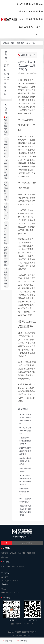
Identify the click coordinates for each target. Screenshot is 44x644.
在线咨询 (22, 641)
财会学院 (27, 15)
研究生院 (25, 15)
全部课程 (7, 641)
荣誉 (13, 566)
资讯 (28, 43)
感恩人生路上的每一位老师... (6, 169)
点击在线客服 (27, 543)
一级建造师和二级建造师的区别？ (25, 492)
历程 (8, 566)
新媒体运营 (37, 19)
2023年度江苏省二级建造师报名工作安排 (25, 451)
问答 (34, 43)
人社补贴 (32, 15)
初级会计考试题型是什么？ (6, 148)
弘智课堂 (13, 553)
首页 (18, 8)
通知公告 (5, 89)
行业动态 (8, 72)
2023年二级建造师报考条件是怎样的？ (25, 461)
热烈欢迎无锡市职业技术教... (6, 278)
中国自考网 (31, 553)
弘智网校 (21, 553)
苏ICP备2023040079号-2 (22, 636)
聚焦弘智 (5, 72)
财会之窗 (5, 557)
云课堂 (42, 11)
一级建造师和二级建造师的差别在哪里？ (25, 441)
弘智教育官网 (31, 632)
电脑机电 (30, 15)
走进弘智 (20, 15)
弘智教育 (5, 553)
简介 (3, 566)
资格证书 (34, 15)
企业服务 (40, 15)
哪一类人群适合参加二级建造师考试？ (25, 431)
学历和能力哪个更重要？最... (6, 256)
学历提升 (22, 15)
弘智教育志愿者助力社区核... (6, 126)
